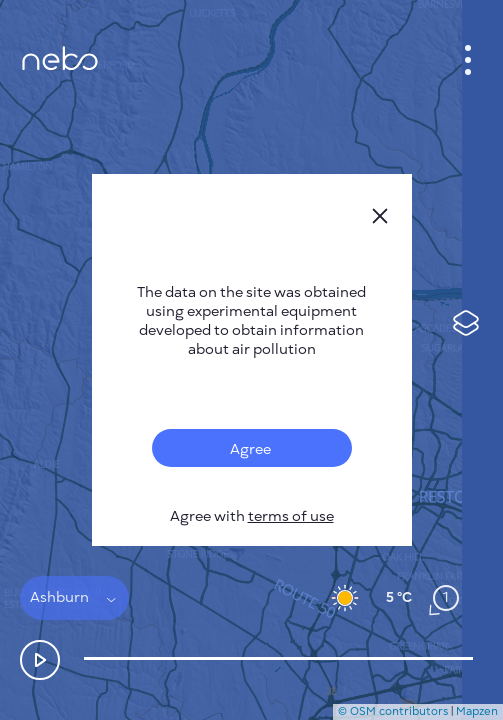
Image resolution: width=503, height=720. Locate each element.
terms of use (291, 516)
